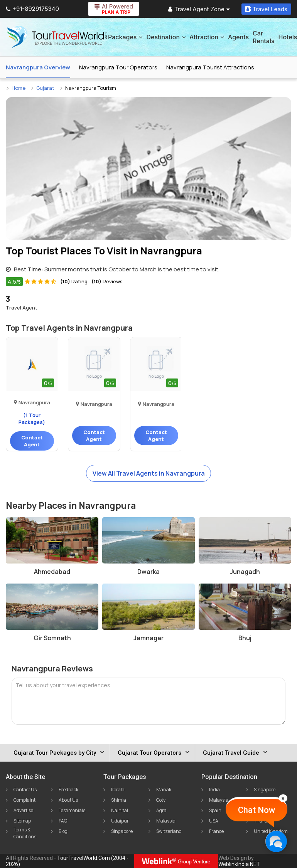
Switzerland (169, 831)
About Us (68, 800)
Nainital (120, 810)
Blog (63, 831)
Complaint (24, 800)
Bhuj (245, 638)
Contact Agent (32, 441)
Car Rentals (263, 37)
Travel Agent (22, 302)
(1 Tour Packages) (32, 419)
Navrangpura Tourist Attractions (210, 67)
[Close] (283, 798)
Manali (164, 790)
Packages (125, 37)
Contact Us (25, 790)
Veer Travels (94, 398)
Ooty (161, 800)
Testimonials (72, 810)
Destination (166, 37)
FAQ (63, 821)
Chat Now (256, 810)
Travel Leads (266, 9)
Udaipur (120, 821)
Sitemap (22, 821)
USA (214, 821)
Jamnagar (148, 638)
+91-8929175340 (32, 9)
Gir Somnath (52, 638)
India (214, 790)
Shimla (119, 800)
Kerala (118, 790)
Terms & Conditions (25, 833)
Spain (215, 810)
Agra (161, 810)
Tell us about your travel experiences (63, 685)
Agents (238, 37)
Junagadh (245, 572)
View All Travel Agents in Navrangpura (149, 473)
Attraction (207, 37)
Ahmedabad (52, 572)
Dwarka (148, 572)
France (216, 831)
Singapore (122, 831)
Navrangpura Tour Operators (118, 67)
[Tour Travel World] (57, 37)
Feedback (68, 790)
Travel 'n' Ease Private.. (156, 398)
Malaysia (166, 821)
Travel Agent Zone (199, 9)
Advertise (23, 810)
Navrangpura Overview (38, 67)
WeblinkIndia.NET (239, 864)
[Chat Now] (276, 841)
